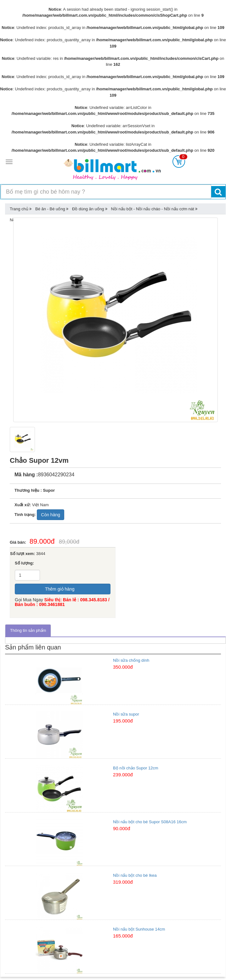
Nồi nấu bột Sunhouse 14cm (139, 929)
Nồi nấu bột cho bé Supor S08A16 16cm (150, 822)
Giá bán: (20, 542)
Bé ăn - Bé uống (50, 209)
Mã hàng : (26, 475)
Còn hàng (51, 515)
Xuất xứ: (23, 505)
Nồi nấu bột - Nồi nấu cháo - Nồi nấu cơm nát (153, 209)
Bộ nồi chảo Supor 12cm (136, 768)
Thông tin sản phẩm (28, 630)
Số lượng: (24, 563)
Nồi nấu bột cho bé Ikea (135, 875)
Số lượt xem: (23, 554)
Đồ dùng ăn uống (88, 209)
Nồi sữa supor (126, 714)
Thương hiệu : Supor (35, 490)
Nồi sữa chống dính (131, 660)
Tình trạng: (25, 515)
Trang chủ (19, 209)
